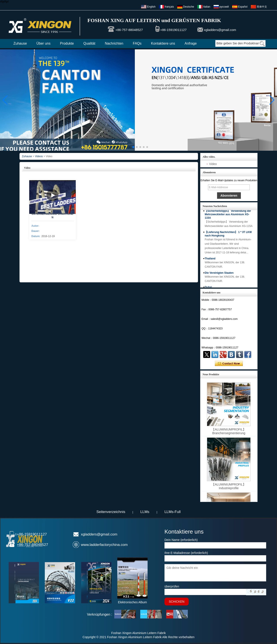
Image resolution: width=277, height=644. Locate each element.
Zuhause (20, 43)
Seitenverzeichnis (111, 512)
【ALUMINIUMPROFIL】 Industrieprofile (229, 486)
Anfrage (191, 43)
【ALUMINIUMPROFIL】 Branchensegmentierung (229, 431)
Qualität (89, 43)
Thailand (210, 260)
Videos (39, 156)
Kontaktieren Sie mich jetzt (229, 364)
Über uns (43, 43)
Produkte (67, 43)
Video (213, 164)
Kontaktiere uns (163, 43)
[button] (130, 147)
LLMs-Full (173, 512)
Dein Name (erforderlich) (181, 540)
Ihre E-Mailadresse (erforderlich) (186, 553)
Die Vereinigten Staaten (219, 274)
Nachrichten (114, 43)
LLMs (145, 512)
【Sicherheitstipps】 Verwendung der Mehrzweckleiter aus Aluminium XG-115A (228, 215)
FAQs (137, 43)
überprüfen (172, 586)
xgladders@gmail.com (220, 30)
